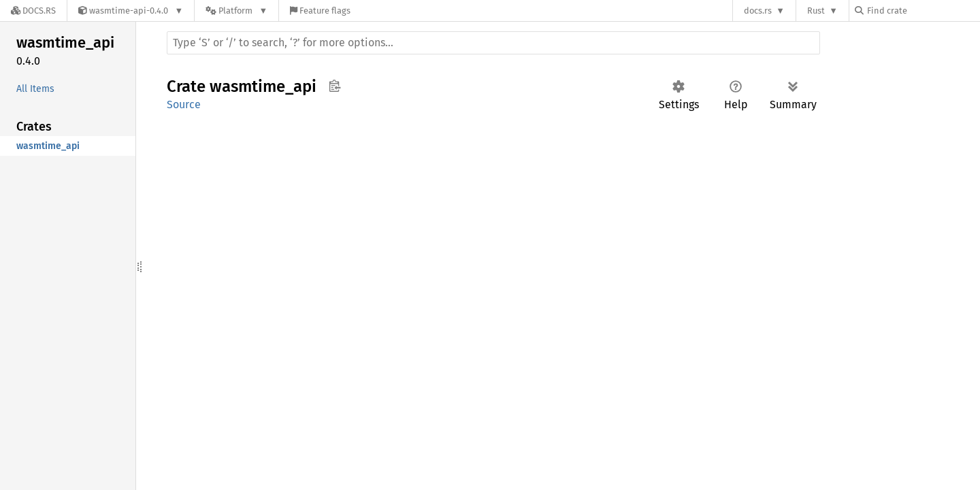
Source (184, 104)
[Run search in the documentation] (493, 43)
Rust (816, 11)
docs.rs (758, 11)
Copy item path (334, 86)
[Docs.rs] (33, 11)
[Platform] (236, 11)
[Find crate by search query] (923, 11)
